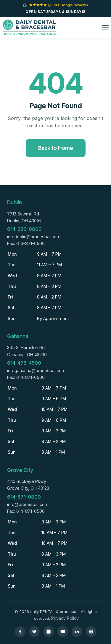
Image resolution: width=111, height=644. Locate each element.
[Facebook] (20, 632)
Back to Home (56, 148)
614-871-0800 (24, 497)
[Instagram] (49, 632)
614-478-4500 (24, 363)
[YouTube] (63, 632)
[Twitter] (34, 632)
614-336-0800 (24, 229)
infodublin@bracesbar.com (34, 237)
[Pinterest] (91, 632)
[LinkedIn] (77, 632)
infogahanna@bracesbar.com (36, 370)
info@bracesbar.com (28, 504)
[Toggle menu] (105, 28)
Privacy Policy (65, 618)
